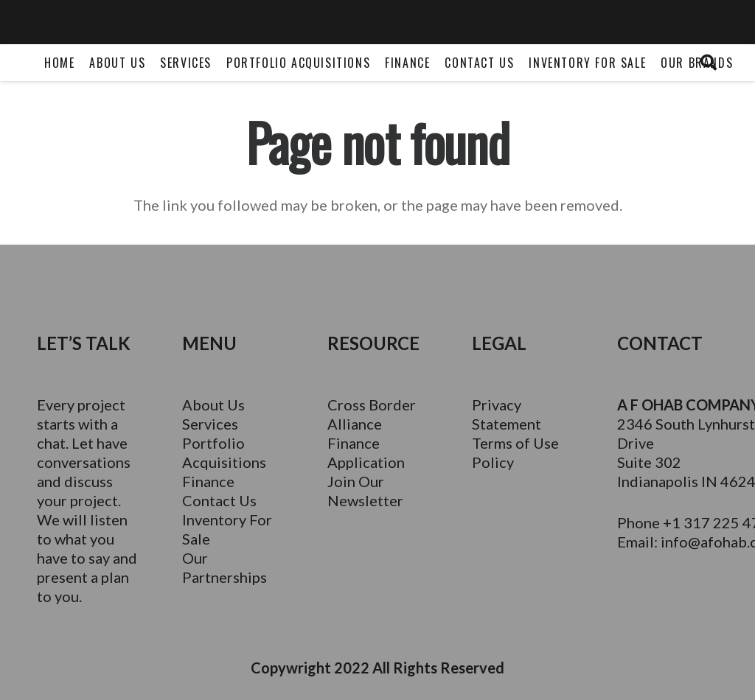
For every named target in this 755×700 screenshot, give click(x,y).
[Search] (709, 63)
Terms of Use (515, 443)
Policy (493, 462)
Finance (208, 481)
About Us (213, 405)
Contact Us (219, 500)
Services (210, 424)
